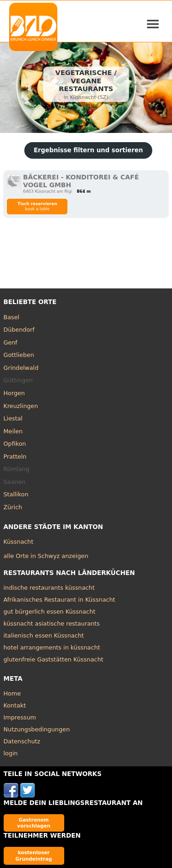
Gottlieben (19, 355)
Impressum (20, 717)
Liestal (13, 418)
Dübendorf (19, 330)
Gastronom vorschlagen (34, 823)
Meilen (13, 431)
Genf (11, 342)
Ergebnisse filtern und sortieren (88, 150)
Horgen (14, 393)
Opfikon (15, 444)
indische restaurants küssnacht (49, 588)
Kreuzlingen (21, 406)
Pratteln (15, 457)
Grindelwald (21, 368)
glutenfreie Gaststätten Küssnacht (54, 659)
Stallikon (16, 494)
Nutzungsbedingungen (37, 729)
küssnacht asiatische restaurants (52, 624)
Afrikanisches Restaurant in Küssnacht (60, 600)
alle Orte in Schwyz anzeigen (46, 556)
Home (12, 693)
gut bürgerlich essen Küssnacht (50, 612)
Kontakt (15, 705)
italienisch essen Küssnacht (44, 635)
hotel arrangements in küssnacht (52, 647)
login (11, 753)
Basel (12, 317)
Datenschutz (22, 741)
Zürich (13, 507)
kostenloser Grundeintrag (34, 855)
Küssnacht (19, 542)
